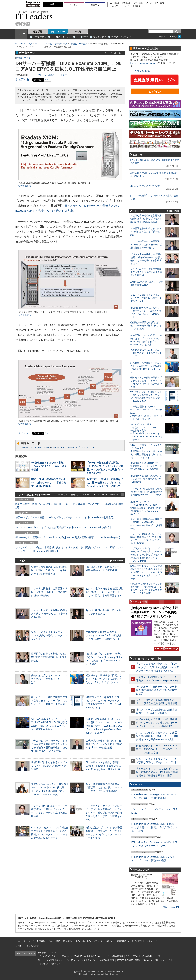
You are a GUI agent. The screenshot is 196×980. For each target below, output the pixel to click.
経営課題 (38, 32)
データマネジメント (121, 37)
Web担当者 (115, 3)
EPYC (47, 447)
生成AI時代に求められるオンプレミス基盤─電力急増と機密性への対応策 (49, 766)
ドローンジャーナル (163, 960)
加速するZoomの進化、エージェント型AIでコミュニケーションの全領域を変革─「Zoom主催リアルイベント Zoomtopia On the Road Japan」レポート (104, 726)
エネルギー (115, 6)
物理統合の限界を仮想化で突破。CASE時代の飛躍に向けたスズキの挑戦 (49, 657)
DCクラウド (74, 5)
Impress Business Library (143, 63)
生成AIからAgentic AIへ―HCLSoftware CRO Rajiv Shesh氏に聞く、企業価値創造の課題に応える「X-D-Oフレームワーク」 (146, 508)
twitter (18, 24)
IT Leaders (34, 16)
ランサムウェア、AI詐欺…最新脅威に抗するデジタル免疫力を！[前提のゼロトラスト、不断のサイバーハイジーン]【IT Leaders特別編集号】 (70, 549)
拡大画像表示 (25, 186)
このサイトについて (25, 941)
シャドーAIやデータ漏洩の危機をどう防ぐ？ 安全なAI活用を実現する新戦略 (50, 614)
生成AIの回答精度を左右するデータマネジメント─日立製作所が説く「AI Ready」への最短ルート (104, 635)
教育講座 (136, 6)
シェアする (22, 79)
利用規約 (41, 941)
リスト (48, 80)
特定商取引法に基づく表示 (129, 941)
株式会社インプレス (47, 953)
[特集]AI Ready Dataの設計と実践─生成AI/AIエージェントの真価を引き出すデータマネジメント (155, 612)
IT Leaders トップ (24, 44)
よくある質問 (33, 946)
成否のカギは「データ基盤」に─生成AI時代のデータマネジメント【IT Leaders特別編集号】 (66, 517)
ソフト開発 (138, 3)
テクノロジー (58, 32)
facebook (23, 24)
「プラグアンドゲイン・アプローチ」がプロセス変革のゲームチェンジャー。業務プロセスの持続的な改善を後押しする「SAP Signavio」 (104, 813)
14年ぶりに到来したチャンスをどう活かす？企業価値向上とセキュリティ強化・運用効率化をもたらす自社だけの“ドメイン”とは (146, 451)
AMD (40, 447)
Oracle (33, 447)
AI (77, 37)
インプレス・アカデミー (49, 964)
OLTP (54, 447)
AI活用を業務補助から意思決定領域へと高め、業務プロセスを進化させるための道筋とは (49, 570)
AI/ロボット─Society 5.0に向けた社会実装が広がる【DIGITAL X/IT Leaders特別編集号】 (64, 527)
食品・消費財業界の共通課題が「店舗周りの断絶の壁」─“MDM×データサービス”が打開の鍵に (104, 788)
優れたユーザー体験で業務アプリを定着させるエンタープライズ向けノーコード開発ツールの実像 (49, 701)
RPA (86, 37)
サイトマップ (151, 941)
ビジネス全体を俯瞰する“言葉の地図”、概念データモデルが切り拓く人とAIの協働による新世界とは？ (104, 592)
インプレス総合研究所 (113, 956)
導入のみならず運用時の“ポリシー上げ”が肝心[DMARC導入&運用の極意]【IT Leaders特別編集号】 (69, 537)
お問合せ (20, 946)
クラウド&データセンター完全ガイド (55, 956)
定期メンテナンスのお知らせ (145, 186)
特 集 (78, 32)
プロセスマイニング (61, 37)
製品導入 (95, 5)
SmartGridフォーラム (152, 956)
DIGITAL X (147, 960)
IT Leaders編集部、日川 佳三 (52, 75)
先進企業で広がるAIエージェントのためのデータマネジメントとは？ (49, 679)
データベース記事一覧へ (112, 53)
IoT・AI (149, 3)
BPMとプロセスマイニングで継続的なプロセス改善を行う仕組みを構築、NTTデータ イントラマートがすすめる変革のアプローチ (146, 572)
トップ (21, 34)
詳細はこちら (168, 907)
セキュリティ (100, 37)
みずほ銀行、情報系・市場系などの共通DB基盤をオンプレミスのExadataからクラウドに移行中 (105, 483)
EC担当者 (126, 3)
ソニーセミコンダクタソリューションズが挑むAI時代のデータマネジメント (49, 635)
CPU (94, 447)
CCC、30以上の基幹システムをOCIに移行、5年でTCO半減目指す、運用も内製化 (49, 483)
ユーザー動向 (40, 37)
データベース (61, 44)
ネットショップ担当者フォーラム (53, 960)
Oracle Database (66, 447)
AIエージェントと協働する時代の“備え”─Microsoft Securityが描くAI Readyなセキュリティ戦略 (103, 766)
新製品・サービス (79, 44)
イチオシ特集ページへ (166, 649)
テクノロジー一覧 (44, 44)
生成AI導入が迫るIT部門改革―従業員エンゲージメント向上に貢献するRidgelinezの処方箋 (104, 744)
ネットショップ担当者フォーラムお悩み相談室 (93, 960)
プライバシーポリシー (104, 941)
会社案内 (87, 941)
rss (28, 24)
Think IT (78, 956)
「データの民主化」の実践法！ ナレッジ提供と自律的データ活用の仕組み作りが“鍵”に (50, 592)
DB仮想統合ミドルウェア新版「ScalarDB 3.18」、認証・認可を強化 (49, 466)
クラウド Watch (133, 956)
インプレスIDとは (142, 71)
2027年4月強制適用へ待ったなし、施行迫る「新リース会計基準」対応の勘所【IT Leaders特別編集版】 (69, 506)
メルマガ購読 (54, 941)
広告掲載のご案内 (71, 941)
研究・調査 (159, 3)
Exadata (25, 447)
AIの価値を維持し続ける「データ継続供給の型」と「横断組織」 (146, 232)
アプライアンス (83, 447)
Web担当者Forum (92, 956)
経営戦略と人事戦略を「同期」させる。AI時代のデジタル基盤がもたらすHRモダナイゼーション (104, 679)
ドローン (126, 6)
